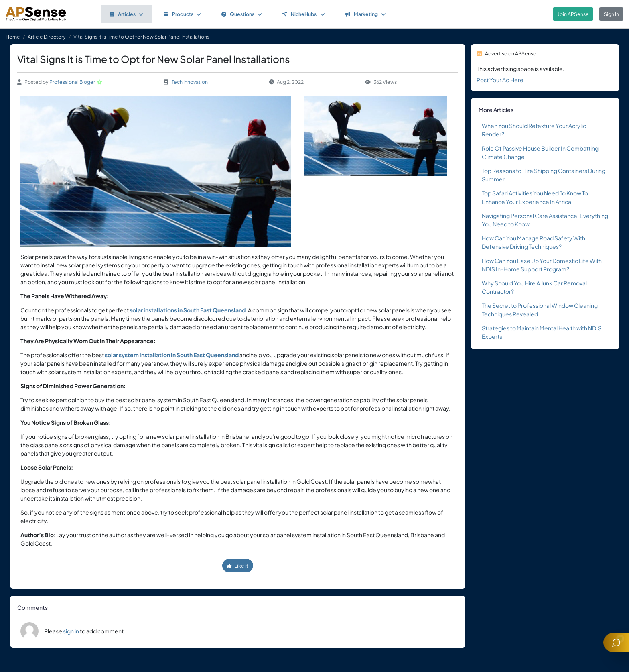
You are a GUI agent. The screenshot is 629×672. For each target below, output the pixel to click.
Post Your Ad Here (500, 80)
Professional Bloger (72, 82)
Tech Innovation (190, 82)
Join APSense (573, 14)
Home (13, 37)
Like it (237, 566)
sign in (71, 631)
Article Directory (47, 37)
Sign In (611, 14)
